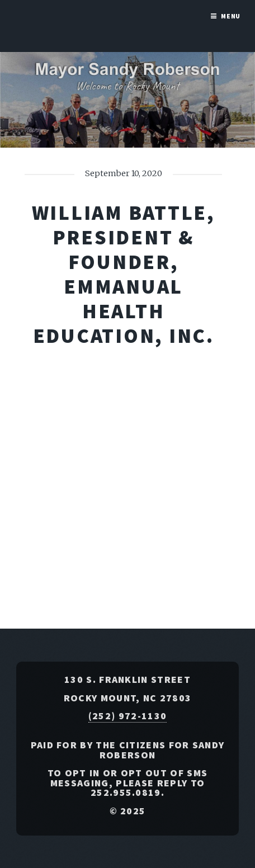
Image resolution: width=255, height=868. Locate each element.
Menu (231, 16)
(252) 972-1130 (127, 716)
